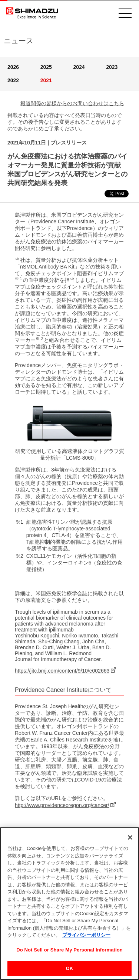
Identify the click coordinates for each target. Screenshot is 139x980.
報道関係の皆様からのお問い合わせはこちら (72, 103)
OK (70, 969)
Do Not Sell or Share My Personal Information (69, 950)
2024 (79, 67)
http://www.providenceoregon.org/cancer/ (62, 805)
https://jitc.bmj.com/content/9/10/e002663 (62, 671)
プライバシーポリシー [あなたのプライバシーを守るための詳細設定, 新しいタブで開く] (86, 935)
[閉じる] (130, 837)
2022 (13, 80)
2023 (112, 67)
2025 (46, 67)
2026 (13, 67)
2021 (46, 80)
